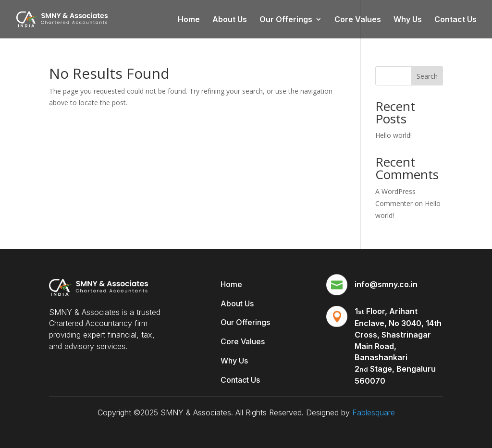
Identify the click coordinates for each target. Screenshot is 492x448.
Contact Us (455, 20)
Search (427, 76)
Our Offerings (286, 20)
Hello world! (394, 135)
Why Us (408, 20)
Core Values (358, 20)
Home (189, 20)
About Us (230, 20)
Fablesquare (374, 412)
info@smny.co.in (386, 284)
